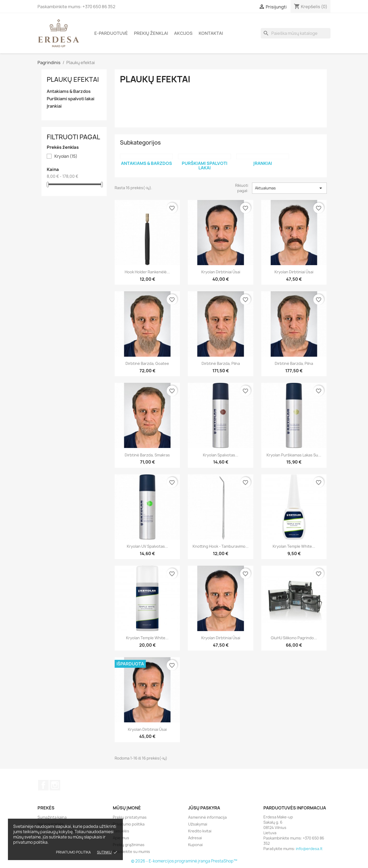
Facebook (43, 785)
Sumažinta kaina (52, 817)
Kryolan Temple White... (294, 546)
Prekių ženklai (151, 33)
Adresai (195, 838)
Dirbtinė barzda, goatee (147, 363)
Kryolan (66, 156)
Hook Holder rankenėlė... (147, 272)
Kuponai (195, 845)
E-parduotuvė (111, 33)
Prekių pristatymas (130, 817)
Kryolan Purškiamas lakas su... (294, 455)
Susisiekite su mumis (131, 852)
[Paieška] (296, 33)
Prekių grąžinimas (129, 845)
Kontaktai (211, 33)
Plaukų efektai (73, 79)
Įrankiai (54, 106)
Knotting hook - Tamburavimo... (221, 546)
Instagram (55, 785)
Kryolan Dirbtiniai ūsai (221, 272)
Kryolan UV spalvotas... (147, 546)
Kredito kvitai (200, 831)
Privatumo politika (73, 852)
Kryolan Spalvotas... (221, 455)
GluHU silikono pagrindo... (294, 638)
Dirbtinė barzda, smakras (147, 455)
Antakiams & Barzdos (69, 91)
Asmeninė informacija (207, 817)
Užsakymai (198, 824)
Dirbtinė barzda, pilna (221, 363)
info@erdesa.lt (309, 849)
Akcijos (183, 33)
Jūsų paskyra (204, 808)
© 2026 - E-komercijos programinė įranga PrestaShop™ (184, 861)
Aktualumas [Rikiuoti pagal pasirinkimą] (289, 188)
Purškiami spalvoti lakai (71, 99)
